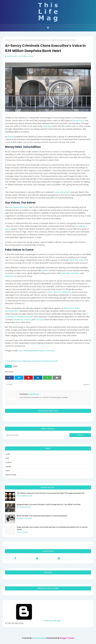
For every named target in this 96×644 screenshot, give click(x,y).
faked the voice (76, 260)
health (8, 466)
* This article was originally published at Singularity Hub (31, 361)
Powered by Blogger (33, 621)
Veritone (9, 276)
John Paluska (12, 56)
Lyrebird (45, 270)
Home (7, 40)
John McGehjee (26, 351)
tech (13, 40)
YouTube (40, 319)
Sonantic (75, 273)
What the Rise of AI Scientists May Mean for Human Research (42, 516)
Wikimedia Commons (44, 351)
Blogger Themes (67, 638)
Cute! (8, 454)
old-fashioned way (18, 207)
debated (47, 126)
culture (9, 462)
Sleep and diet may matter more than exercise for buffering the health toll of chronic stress (52, 528)
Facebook (18, 319)
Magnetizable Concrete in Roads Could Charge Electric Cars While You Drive (49, 504)
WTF (8, 458)
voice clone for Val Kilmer (59, 292)
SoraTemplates (39, 638)
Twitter (27, 319)
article (11, 137)
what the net (11, 475)
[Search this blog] (37, 435)
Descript (66, 273)
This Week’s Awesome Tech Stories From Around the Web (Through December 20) (51, 493)
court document (62, 192)
